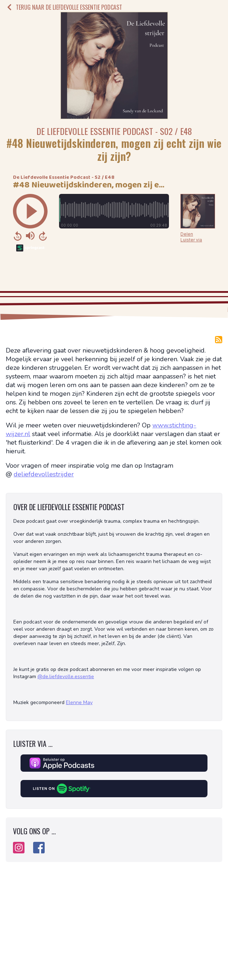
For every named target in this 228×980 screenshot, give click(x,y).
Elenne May (79, 702)
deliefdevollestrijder (44, 474)
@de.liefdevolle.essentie (66, 677)
